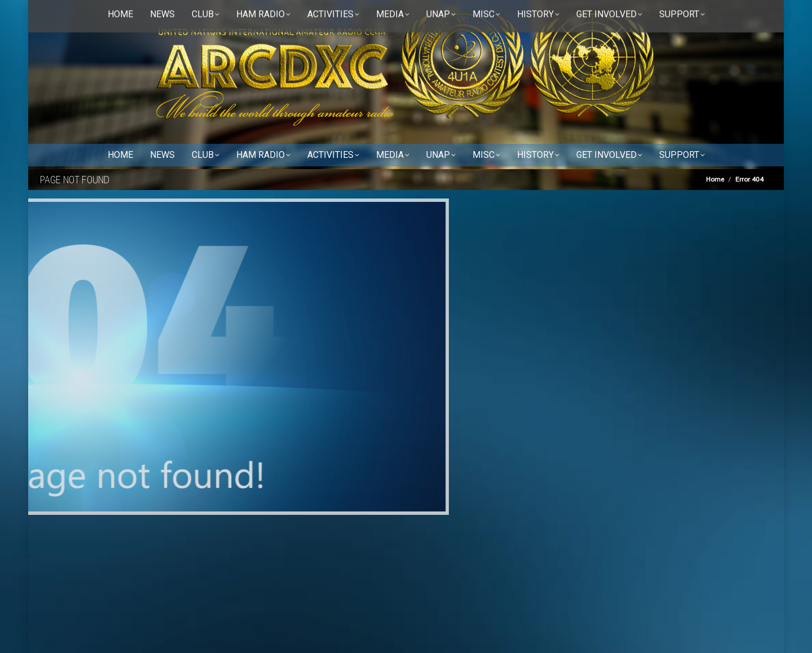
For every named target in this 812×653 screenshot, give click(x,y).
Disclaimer (201, 12)
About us (114, 12)
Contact (156, 12)
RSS (243, 12)
